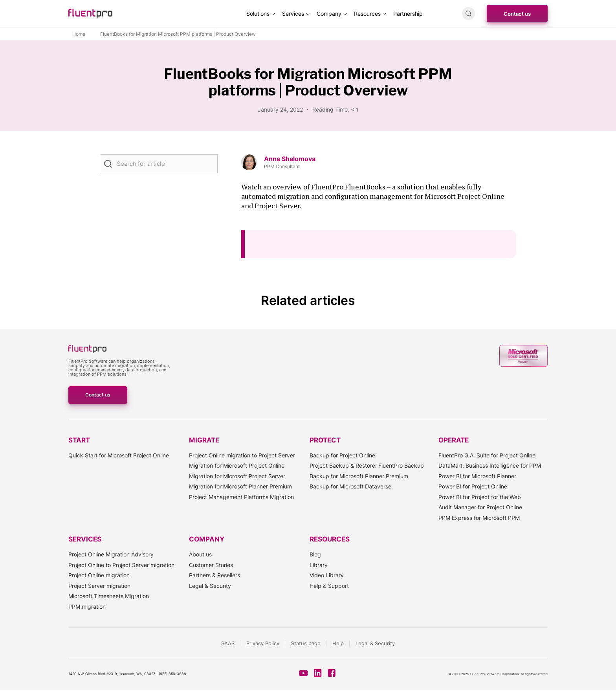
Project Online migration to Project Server (242, 455)
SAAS (228, 643)
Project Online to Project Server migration (121, 565)
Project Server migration (99, 586)
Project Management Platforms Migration (241, 497)
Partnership (408, 14)
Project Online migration (99, 575)
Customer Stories (211, 565)
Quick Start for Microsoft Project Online (119, 455)
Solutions (258, 14)
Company (329, 14)
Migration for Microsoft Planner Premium (240, 486)
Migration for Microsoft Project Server (237, 476)
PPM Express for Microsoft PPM (479, 518)
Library (319, 565)
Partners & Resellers (214, 575)
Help (338, 643)
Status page (306, 643)
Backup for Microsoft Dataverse (350, 486)
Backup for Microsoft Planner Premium (359, 476)
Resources (367, 14)
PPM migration (87, 607)
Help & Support (329, 586)
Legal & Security (210, 586)
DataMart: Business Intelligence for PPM (490, 465)
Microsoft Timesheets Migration (109, 596)
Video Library (327, 575)
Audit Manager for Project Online (480, 507)
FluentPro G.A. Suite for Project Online (487, 455)
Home (79, 34)
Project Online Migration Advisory (111, 554)
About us (200, 554)
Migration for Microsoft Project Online (237, 465)
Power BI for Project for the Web (480, 497)
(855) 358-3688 (172, 674)
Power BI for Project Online (473, 486)
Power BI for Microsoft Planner (477, 476)
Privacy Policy (263, 643)
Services (293, 14)
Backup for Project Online (342, 455)
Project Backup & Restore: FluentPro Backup (367, 465)
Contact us (517, 14)
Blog (315, 554)
